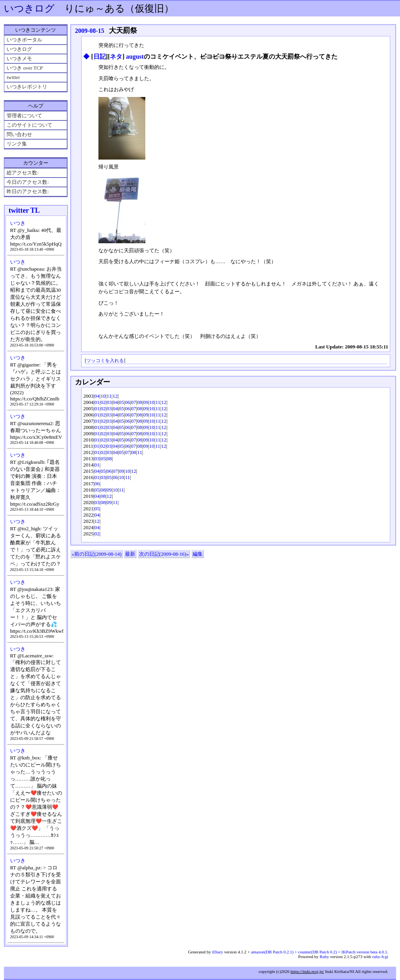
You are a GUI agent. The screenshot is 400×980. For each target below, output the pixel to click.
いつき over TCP (25, 68)
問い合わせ (19, 134)
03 (109, 402)
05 (121, 402)
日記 (100, 57)
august (135, 57)
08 (140, 402)
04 (97, 396)
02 (103, 402)
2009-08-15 (90, 31)
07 (134, 402)
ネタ (116, 57)
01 (97, 402)
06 (128, 402)
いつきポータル (24, 40)
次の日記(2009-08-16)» (164, 554)
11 (109, 396)
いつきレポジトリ (27, 87)
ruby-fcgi (380, 957)
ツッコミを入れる (105, 361)
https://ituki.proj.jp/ (307, 971)
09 (146, 402)
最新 (130, 554)
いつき (18, 223)
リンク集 (17, 144)
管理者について (24, 116)
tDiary (218, 952)
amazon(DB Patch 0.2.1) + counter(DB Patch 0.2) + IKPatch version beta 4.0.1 (319, 952)
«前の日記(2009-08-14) (96, 554)
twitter (13, 77)
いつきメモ (19, 58)
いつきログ (29, 8)
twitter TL (24, 210)
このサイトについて (29, 125)
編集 (198, 554)
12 (115, 396)
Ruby (324, 957)
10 (103, 396)
